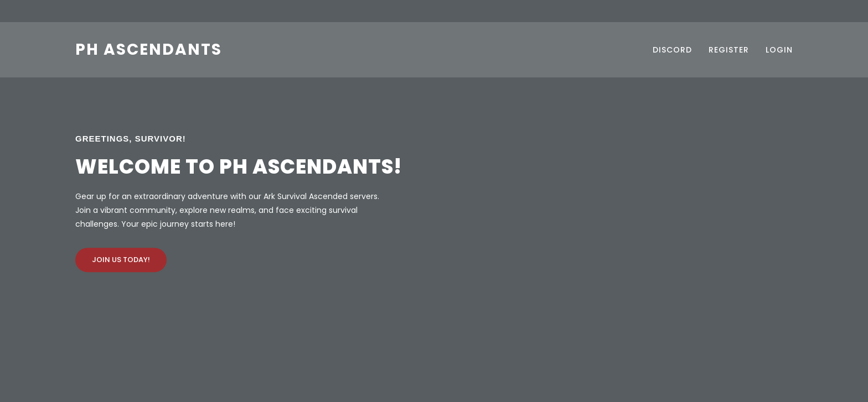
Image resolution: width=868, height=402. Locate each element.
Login (779, 50)
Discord (672, 50)
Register (729, 50)
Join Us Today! (121, 260)
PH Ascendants (149, 49)
